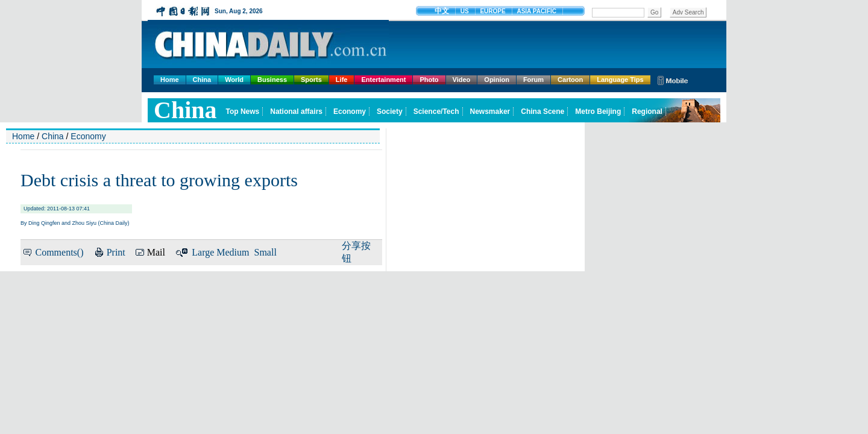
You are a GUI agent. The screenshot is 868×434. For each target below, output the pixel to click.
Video (462, 80)
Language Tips (620, 80)
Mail (156, 252)
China (202, 80)
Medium (233, 252)
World (234, 80)
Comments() (59, 252)
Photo (429, 80)
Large (203, 252)
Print (116, 252)
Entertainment (383, 80)
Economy (88, 136)
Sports (311, 80)
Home (170, 80)
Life (342, 80)
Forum (533, 80)
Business (272, 80)
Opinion (497, 80)
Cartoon (570, 80)
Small (266, 252)
